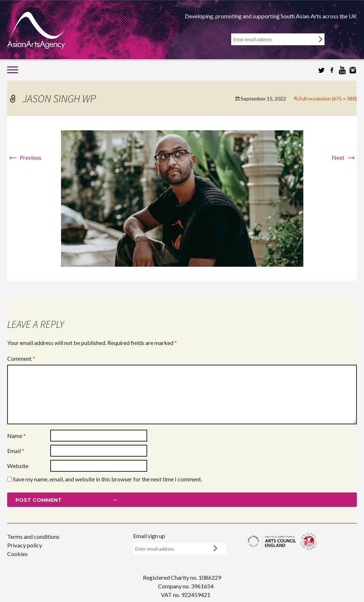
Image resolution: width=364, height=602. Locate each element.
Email (16, 451)
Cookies (17, 554)
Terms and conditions (33, 536)
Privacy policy (25, 545)
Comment (21, 358)
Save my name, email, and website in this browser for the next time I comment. (108, 479)
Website (18, 466)
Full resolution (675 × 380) (328, 99)
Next (344, 157)
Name (17, 436)
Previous (24, 157)
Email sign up (149, 536)
